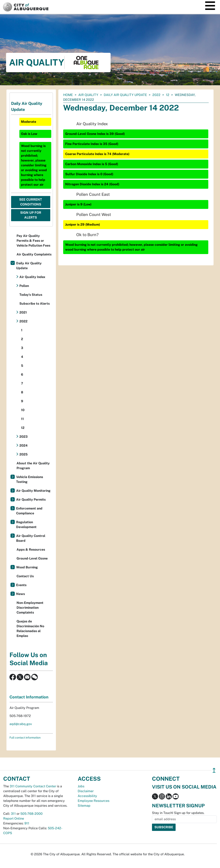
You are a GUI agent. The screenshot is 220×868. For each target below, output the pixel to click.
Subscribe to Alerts (35, 304)
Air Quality (88, 95)
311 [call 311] (13, 814)
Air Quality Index (32, 277)
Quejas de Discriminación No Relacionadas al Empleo (30, 629)
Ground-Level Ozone (32, 558)
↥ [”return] (214, 770)
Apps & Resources (31, 550)
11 (22, 419)
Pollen (24, 286)
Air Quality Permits (31, 500)
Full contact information (25, 738)
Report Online (14, 819)
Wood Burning (27, 567)
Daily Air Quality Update (125, 95)
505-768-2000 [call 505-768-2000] (31, 814)
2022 (156, 95)
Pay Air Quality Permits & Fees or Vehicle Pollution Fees (33, 241)
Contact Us (25, 576)
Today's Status (31, 295)
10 (23, 410)
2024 (24, 445)
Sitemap (84, 806)
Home (68, 95)
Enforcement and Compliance (29, 511)
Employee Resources (94, 801)
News (20, 594)
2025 (24, 454)
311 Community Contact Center (33, 786)
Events (21, 585)
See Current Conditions (31, 202)
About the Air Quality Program (33, 466)
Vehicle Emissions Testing (30, 479)
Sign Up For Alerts (31, 215)
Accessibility (87, 796)
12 (168, 95)
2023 (24, 437)
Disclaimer (86, 791)
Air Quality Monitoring (33, 491)
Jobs (81, 786)
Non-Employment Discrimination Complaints (30, 608)
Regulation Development (26, 525)
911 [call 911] (27, 823)
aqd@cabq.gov (21, 724)
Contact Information (29, 697)
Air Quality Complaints (34, 254)
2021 (23, 312)
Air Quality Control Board (31, 538)
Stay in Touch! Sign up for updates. (178, 813)
